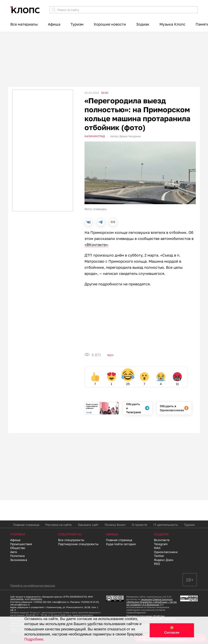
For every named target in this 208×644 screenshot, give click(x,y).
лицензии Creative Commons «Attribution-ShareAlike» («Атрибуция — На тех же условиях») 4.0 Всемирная (152, 602)
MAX (157, 548)
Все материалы (24, 24)
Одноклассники (166, 552)
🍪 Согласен (172, 630)
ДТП (111, 355)
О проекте (140, 525)
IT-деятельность (166, 525)
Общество (18, 548)
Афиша (54, 24)
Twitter (159, 556)
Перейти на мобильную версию (33, 585)
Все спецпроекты (71, 540)
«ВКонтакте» (96, 245)
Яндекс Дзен (164, 560)
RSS (157, 564)
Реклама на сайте (58, 525)
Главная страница (26, 525)
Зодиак (143, 24)
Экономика (19, 560)
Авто (14, 552)
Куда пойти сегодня (121, 544)
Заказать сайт (88, 525)
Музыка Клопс (172, 24)
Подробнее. (34, 639)
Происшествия (21, 544)
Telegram (161, 544)
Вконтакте (162, 540)
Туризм (77, 24)
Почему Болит (115, 525)
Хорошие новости (110, 24)
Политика (17, 556)
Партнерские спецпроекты (78, 544)
